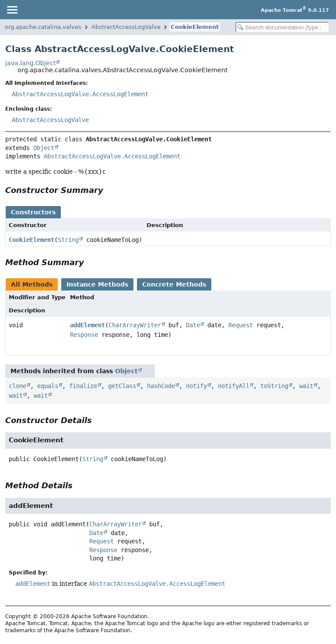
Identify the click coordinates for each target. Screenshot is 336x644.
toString (274, 386)
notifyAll (234, 386)
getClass (122, 386)
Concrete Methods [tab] (174, 284)
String (68, 240)
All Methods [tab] (32, 284)
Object (44, 148)
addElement (87, 325)
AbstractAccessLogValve (126, 27)
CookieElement (195, 27)
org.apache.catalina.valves (43, 27)
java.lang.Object (30, 63)
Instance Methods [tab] (97, 284)
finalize (83, 386)
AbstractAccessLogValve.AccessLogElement (80, 94)
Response (84, 335)
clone (17, 386)
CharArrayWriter (135, 325)
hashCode (161, 386)
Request (241, 325)
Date (193, 325)
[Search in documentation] (282, 27)
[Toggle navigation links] (12, 10)
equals (48, 386)
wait (306, 386)
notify (196, 386)
